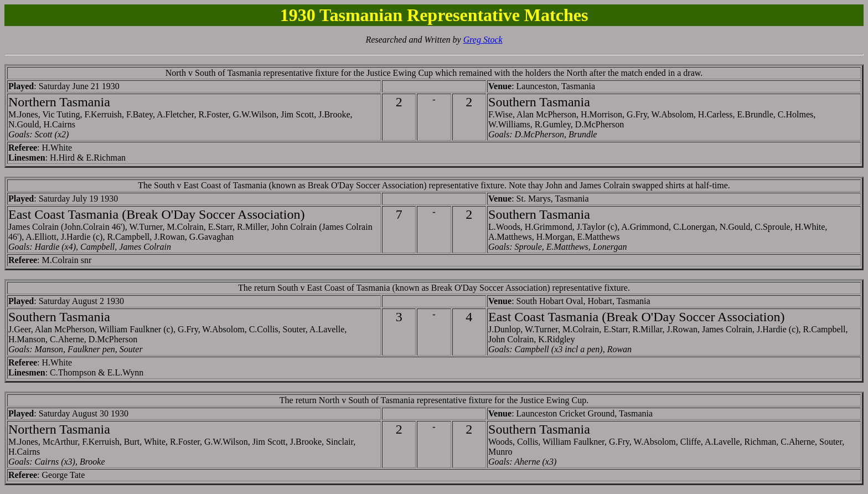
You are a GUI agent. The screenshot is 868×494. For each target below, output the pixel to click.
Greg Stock (483, 40)
